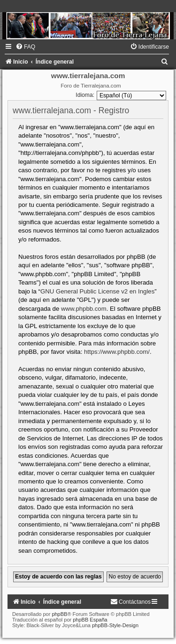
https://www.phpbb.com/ (117, 352)
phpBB (59, 614)
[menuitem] (25, 47)
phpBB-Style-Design (115, 625)
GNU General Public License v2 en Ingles (97, 291)
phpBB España (90, 620)
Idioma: (85, 95)
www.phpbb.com (84, 309)
